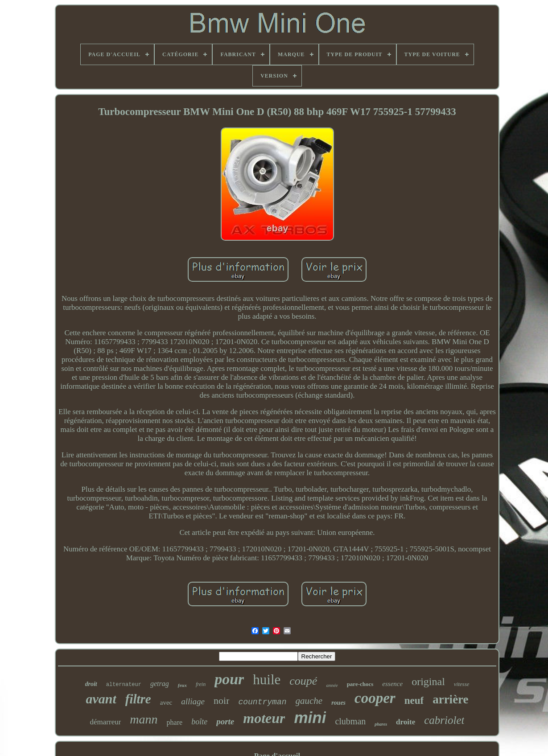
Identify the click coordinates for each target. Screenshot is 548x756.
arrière (450, 699)
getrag (160, 684)
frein (201, 684)
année (332, 685)
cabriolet (444, 720)
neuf (414, 701)
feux (182, 685)
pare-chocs (360, 684)
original (428, 682)
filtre (138, 699)
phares (381, 724)
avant (101, 699)
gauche (309, 701)
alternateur (124, 685)
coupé (303, 681)
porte (225, 721)
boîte (199, 722)
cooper (375, 698)
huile (267, 680)
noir (221, 701)
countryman (262, 702)
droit (91, 684)
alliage (193, 701)
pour (229, 679)
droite (406, 722)
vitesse (462, 684)
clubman (350, 721)
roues (338, 703)
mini (310, 717)
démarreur (106, 722)
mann (144, 719)
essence (392, 684)
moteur (264, 718)
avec (166, 703)
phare (175, 722)
